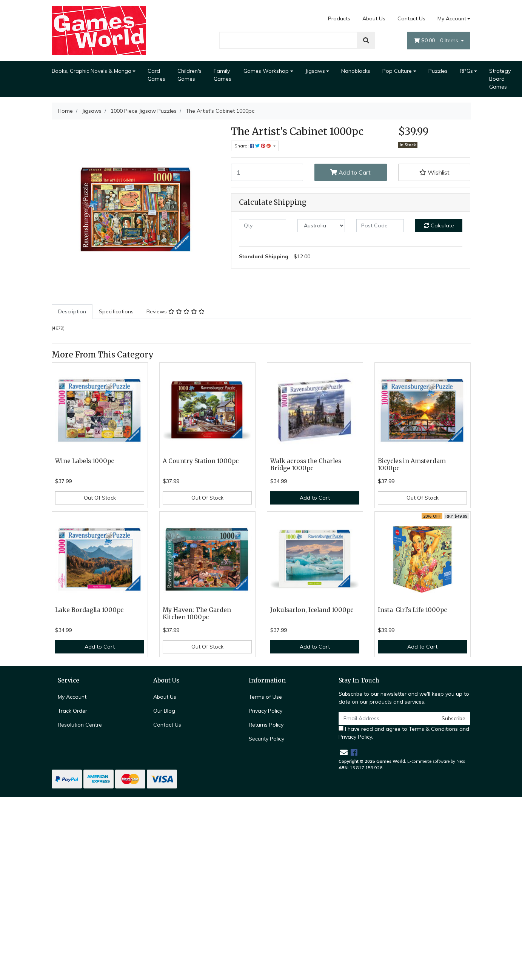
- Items (437, 41)
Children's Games (189, 75)
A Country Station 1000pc (201, 461)
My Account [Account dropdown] (452, 18)
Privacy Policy (266, 711)
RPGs (466, 71)
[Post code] (380, 226)
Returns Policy (266, 725)
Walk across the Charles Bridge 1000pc (306, 465)
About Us (374, 18)
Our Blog (164, 711)
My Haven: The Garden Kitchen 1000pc (197, 613)
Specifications (116, 311)
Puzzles (438, 71)
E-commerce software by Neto (436, 761)
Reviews (176, 311)
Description (72, 311)
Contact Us (411, 18)
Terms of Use (265, 697)
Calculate (439, 225)
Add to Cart (350, 172)
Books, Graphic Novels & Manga (92, 71)
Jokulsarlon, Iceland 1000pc (312, 610)
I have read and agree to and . (404, 733)
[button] (434, 172)
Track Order (72, 711)
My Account (72, 697)
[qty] (263, 226)
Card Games (156, 75)
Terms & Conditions (433, 729)
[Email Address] (388, 719)
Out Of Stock (100, 498)
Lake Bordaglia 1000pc (89, 610)
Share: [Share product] (253, 146)
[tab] (72, 312)
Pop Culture (397, 71)
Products (339, 18)
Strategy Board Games (500, 79)
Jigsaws (315, 71)
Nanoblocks (356, 71)
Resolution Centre (80, 725)
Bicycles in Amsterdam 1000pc (412, 465)
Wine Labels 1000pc (85, 461)
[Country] (321, 226)
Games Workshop (266, 71)
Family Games (223, 75)
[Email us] (344, 752)
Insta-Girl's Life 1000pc (412, 610)
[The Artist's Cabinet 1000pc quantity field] (267, 172)
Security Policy (266, 739)
